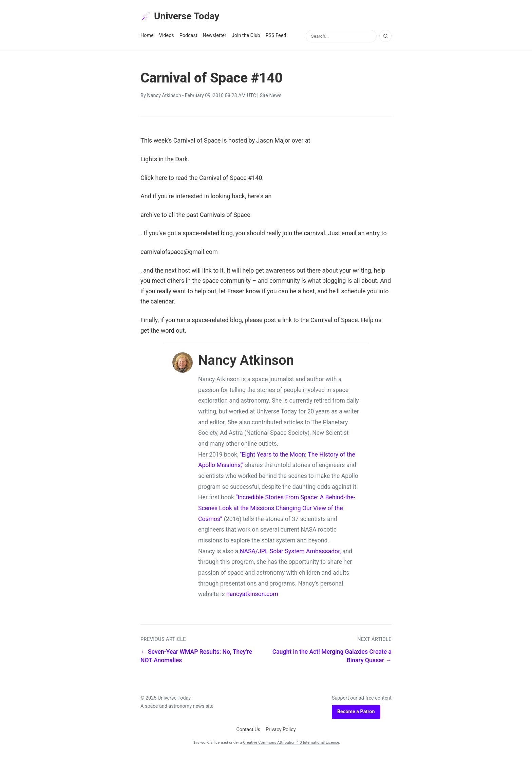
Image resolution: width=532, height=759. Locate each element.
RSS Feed (276, 38)
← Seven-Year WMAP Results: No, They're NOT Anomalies (196, 658)
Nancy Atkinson (164, 98)
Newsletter (215, 38)
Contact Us (248, 732)
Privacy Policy (281, 732)
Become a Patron (356, 714)
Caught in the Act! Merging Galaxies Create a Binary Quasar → (332, 658)
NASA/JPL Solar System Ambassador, (290, 553)
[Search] (385, 38)
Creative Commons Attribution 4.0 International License (291, 745)
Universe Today (185, 17)
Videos (167, 38)
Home (147, 38)
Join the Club (246, 38)
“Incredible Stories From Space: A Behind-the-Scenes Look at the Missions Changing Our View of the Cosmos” (277, 510)
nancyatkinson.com (252, 596)
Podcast (188, 38)
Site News (270, 98)
